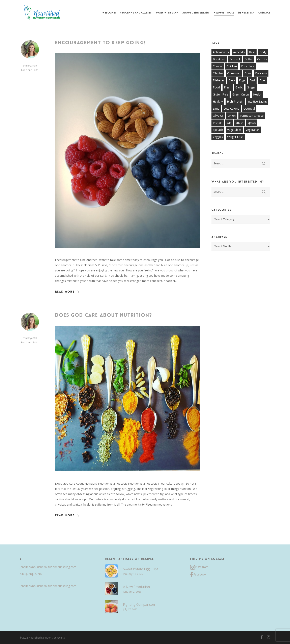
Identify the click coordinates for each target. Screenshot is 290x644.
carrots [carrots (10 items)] (262, 59)
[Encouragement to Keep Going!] (128, 255)
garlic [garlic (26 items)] (239, 87)
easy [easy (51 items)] (232, 80)
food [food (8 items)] (216, 87)
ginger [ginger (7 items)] (251, 87)
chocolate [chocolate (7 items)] (248, 66)
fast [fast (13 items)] (252, 80)
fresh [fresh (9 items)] (228, 87)
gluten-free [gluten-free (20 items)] (221, 94)
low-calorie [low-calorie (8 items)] (231, 109)
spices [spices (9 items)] (252, 123)
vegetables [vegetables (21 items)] (234, 130)
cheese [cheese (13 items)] (218, 66)
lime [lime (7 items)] (216, 109)
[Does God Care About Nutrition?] (128, 478)
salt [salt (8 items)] (229, 123)
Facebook (198, 575)
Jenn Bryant (28, 66)
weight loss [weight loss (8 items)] (235, 137)
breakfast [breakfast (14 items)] (219, 59)
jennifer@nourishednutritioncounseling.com (48, 567)
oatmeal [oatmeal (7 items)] (249, 109)
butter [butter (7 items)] (249, 59)
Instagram (199, 567)
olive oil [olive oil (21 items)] (218, 116)
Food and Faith (30, 70)
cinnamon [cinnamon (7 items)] (234, 73)
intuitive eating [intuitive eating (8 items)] (257, 101)
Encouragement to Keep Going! (100, 43)
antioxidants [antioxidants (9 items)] (221, 52)
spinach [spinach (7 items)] (218, 130)
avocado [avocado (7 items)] (239, 52)
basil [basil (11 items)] (252, 52)
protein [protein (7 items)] (218, 123)
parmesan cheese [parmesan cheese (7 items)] (252, 116)
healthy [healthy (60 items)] (218, 101)
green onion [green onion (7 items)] (241, 94)
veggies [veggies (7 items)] (218, 137)
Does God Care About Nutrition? (104, 315)
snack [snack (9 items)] (239, 123)
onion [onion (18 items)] (232, 116)
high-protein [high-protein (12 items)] (235, 101)
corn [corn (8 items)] (248, 73)
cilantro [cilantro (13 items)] (218, 73)
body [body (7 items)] (263, 52)
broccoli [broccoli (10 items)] (235, 59)
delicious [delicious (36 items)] (261, 73)
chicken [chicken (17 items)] (232, 66)
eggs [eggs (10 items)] (242, 80)
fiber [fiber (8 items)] (263, 80)
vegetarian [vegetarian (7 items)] (253, 130)
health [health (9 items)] (257, 94)
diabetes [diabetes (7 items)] (219, 80)
